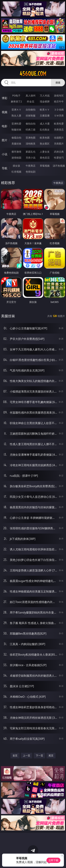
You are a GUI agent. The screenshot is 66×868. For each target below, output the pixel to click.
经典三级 (31, 130)
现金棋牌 (45, 101)
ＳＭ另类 (59, 115)
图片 (5, 140)
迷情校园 (16, 158)
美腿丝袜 (16, 144)
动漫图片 (59, 138)
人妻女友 (45, 152)
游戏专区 (59, 95)
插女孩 (16, 166)
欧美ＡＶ (45, 110)
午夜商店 (31, 166)
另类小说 (31, 158)
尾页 (51, 755)
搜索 (58, 83)
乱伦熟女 (45, 130)
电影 (5, 126)
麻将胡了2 (16, 101)
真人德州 (31, 95)
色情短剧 (31, 172)
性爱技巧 (59, 158)
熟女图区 (45, 144)
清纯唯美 (31, 144)
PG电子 (16, 95)
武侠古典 (59, 152)
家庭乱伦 (31, 152)
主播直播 (45, 115)
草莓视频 (45, 166)
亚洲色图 (31, 138)
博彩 (5, 98)
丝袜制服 (31, 115)
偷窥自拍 (16, 138)
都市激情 (16, 152)
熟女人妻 (16, 115)
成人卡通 (45, 124)
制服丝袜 (16, 130)
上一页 (27, 755)
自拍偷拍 (31, 110)
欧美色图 (45, 138)
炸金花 (31, 101)
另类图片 (59, 144)
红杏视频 (16, 172)
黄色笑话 (45, 158)
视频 (5, 112)
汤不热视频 (59, 166)
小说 (5, 154)
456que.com (33, 74)
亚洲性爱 (16, 124)
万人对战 (45, 95)
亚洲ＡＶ (16, 110)
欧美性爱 (59, 124)
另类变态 (59, 130)
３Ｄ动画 (59, 110)
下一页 (39, 755)
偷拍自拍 (31, 124)
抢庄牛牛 (59, 101)
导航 (5, 168)
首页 (15, 755)
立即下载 (53, 860)
